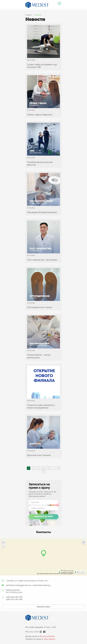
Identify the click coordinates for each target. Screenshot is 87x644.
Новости (38, 15)
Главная (28, 15)
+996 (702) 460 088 (14, 599)
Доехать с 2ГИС (81, 572)
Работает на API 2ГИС (68, 571)
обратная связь (43, 607)
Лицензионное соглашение (67, 572)
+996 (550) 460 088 (14, 597)
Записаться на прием (43, 517)
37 (58, 468)
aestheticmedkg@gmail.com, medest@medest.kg (28, 585)
